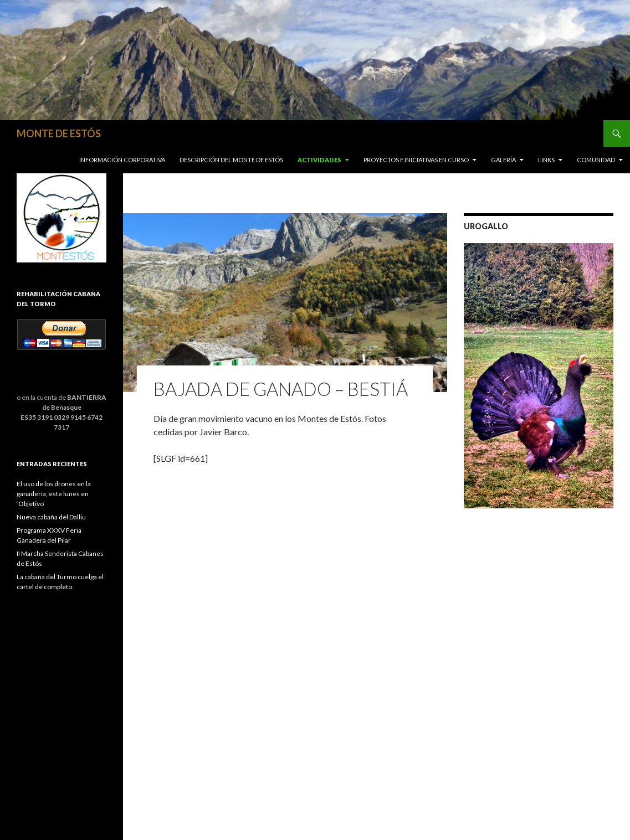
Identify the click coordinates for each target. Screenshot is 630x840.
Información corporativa (122, 160)
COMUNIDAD (596, 160)
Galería (503, 160)
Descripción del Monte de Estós (231, 160)
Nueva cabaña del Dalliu (51, 517)
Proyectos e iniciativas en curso (416, 160)
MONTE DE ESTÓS (59, 133)
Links (546, 160)
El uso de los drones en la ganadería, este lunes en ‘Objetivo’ (54, 494)
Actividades (319, 160)
